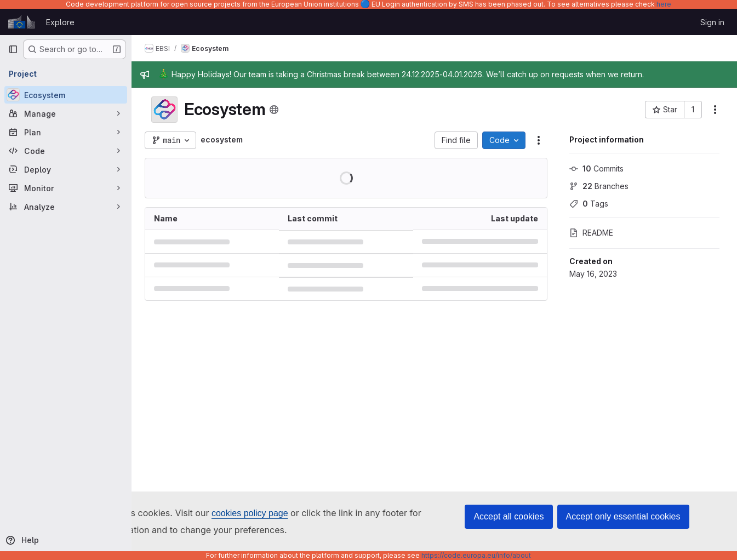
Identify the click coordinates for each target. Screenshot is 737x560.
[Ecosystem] (66, 95)
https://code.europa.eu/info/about (476, 555)
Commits (596, 168)
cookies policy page (250, 513)
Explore (60, 22)
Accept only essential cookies (623, 516)
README (591, 233)
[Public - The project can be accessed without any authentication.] (274, 110)
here (664, 4)
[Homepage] (22, 22)
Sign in (712, 22)
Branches (599, 186)
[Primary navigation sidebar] (13, 49)
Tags (589, 204)
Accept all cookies (509, 516)
